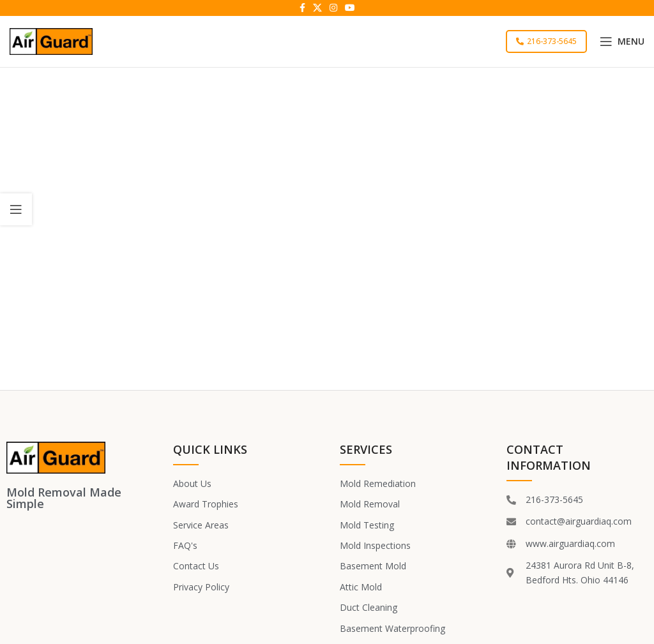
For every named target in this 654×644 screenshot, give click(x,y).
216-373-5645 (546, 41)
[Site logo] (51, 41)
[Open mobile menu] (622, 41)
